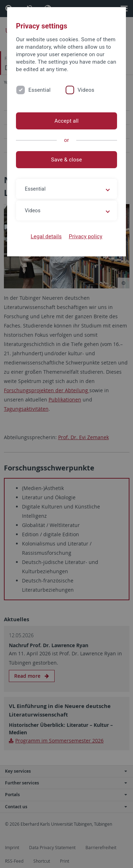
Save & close (66, 160)
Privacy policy (86, 236)
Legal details (46, 236)
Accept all (66, 121)
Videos (86, 90)
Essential (40, 90)
